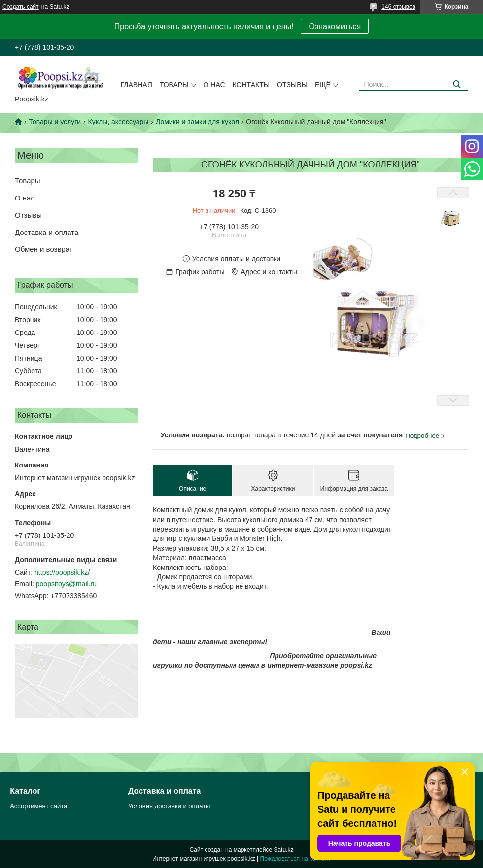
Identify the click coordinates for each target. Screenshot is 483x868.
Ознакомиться (335, 26)
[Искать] (457, 84)
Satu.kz (283, 850)
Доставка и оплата (47, 232)
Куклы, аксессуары (119, 122)
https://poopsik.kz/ (62, 572)
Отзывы (292, 85)
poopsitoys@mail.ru (66, 584)
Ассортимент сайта (38, 806)
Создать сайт (21, 7)
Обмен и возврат (44, 249)
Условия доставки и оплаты (169, 806)
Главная (137, 85)
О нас (214, 85)
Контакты (251, 85)
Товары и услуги (55, 122)
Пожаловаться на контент (295, 859)
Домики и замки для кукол (197, 122)
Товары (174, 85)
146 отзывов (398, 7)
